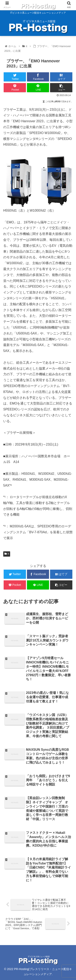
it (7, 554)
